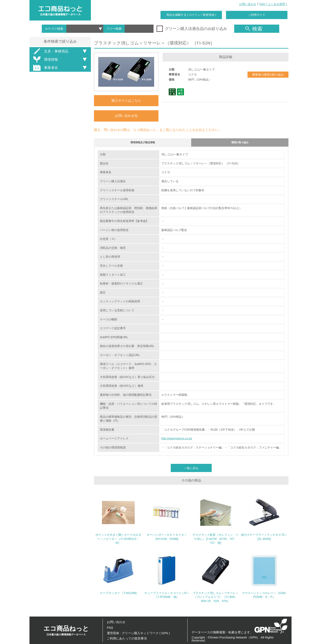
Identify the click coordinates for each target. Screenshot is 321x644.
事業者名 (45, 68)
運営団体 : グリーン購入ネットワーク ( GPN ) (138, 633)
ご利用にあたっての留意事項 (127, 638)
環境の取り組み (240, 143)
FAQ (110, 628)
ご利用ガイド (257, 15)
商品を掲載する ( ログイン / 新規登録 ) (191, 15)
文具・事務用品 (50, 51)
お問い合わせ (248, 4)
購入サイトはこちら (126, 101)
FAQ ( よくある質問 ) (273, 4)
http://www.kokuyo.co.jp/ (177, 440)
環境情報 (45, 59)
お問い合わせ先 (126, 116)
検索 (254, 29)
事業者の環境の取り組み (268, 75)
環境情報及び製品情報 (143, 143)
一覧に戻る (191, 470)
